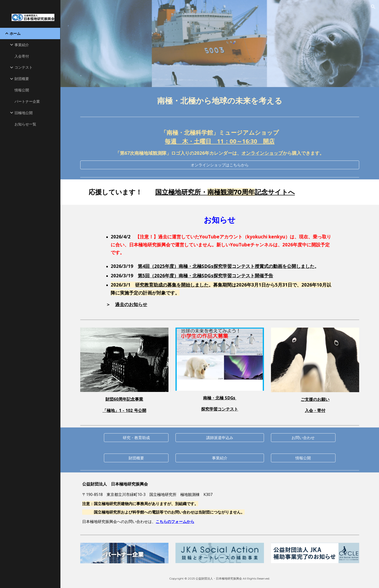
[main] (220, 101)
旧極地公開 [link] (24, 113)
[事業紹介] (220, 458)
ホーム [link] (15, 33)
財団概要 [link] (22, 79)
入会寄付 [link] (22, 56)
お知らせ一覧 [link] (25, 124)
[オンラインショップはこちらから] (220, 165)
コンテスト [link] (24, 67)
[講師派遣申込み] (220, 438)
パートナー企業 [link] (27, 101)
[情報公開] (303, 458)
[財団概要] (136, 458)
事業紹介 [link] (22, 45)
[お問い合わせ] (303, 438)
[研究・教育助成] (136, 438)
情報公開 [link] (22, 90)
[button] (373, 7)
